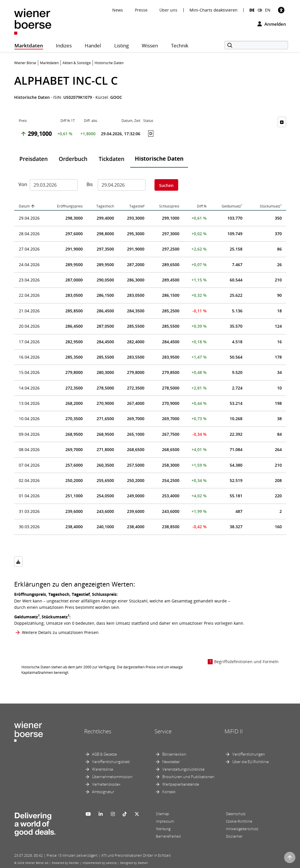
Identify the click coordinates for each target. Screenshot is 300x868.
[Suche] (256, 45)
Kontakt (169, 792)
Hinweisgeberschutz (242, 829)
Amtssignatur (103, 792)
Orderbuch (73, 159)
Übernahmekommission (112, 777)
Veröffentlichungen (249, 754)
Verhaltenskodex (106, 784)
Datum (24, 206)
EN (268, 10)
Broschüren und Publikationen (188, 777)
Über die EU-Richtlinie (251, 762)
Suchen (166, 185)
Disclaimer (234, 836)
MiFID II (234, 731)
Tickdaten (112, 159)
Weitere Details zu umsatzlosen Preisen (60, 632)
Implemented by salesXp (100, 863)
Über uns (168, 10)
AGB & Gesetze (104, 754)
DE (252, 10)
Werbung (163, 829)
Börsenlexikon (174, 754)
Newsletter (171, 762)
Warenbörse (103, 769)
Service (163, 731)
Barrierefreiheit (168, 836)
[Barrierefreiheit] (281, 10)
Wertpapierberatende (181, 784)
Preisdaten (34, 159)
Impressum (165, 821)
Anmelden (272, 24)
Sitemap (162, 814)
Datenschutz (236, 814)
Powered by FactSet (65, 863)
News (118, 10)
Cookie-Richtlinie (239, 821)
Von (22, 184)
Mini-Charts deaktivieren (214, 10)
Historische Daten (159, 159)
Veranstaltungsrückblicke (183, 769)
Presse (141, 10)
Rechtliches (98, 731)
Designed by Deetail (134, 863)
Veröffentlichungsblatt (111, 762)
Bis (90, 184)
